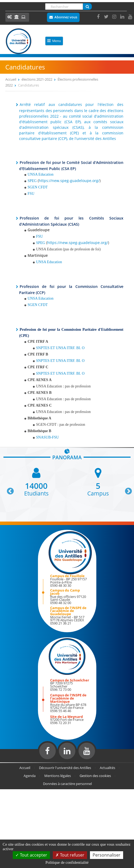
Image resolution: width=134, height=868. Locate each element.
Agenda (30, 776)
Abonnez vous (66, 17)
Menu (54, 41)
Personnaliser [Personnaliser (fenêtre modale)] (107, 855)
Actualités (107, 768)
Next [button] (126, 489)
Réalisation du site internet (18, 761)
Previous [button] (8, 489)
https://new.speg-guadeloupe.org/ (69, 181)
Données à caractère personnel (67, 784)
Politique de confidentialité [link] (67, 862)
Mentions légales (58, 776)
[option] (36, 481)
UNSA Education (49, 262)
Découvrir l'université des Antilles (65, 768)
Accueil (11, 79)
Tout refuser (70, 855)
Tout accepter (31, 855)
